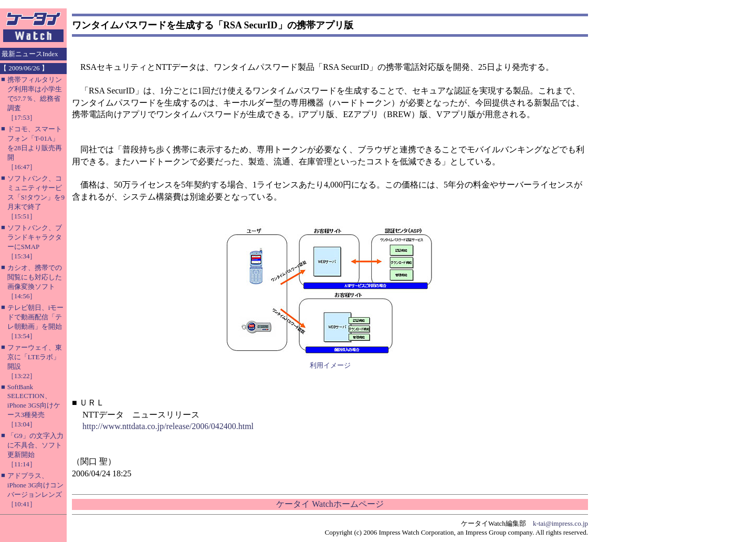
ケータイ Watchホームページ (330, 504)
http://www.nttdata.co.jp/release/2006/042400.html (168, 426)
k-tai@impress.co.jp (560, 523)
